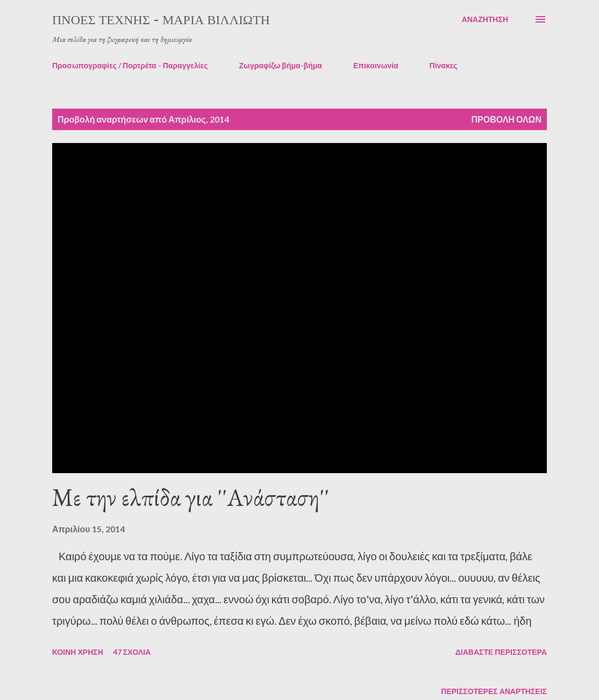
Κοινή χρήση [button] (78, 652)
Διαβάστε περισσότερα (501, 652)
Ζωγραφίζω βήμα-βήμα (281, 65)
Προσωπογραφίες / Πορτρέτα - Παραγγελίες (130, 65)
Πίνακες (444, 65)
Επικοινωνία (376, 65)
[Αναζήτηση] (485, 19)
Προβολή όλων (506, 119)
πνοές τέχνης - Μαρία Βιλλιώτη (161, 19)
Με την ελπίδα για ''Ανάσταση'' (191, 497)
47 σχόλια (132, 652)
